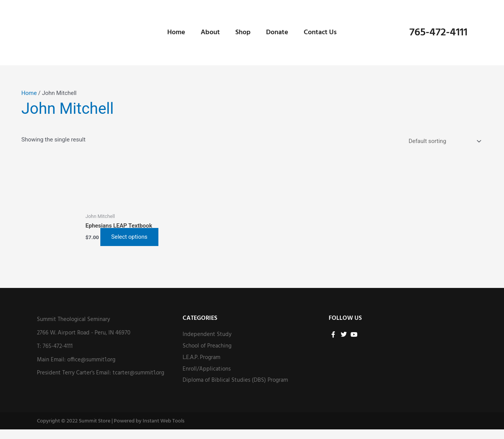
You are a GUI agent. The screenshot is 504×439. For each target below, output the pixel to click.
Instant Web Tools (164, 431)
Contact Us (320, 32)
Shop (243, 32)
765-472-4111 (438, 32)
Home (176, 32)
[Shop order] (443, 141)
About (210, 32)
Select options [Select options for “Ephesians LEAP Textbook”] (106, 242)
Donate (277, 32)
